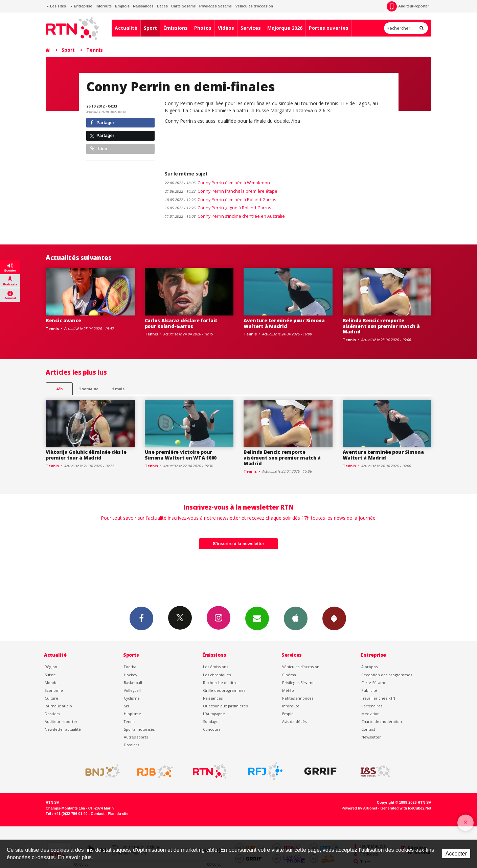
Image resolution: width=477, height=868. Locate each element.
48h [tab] (59, 389)
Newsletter (371, 737)
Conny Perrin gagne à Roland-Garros (218, 208)
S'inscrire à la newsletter (238, 544)
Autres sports (136, 737)
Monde (51, 683)
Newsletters (257, 618)
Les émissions (215, 667)
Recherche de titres (221, 683)
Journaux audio (58, 706)
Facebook (141, 618)
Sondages (212, 721)
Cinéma (289, 675)
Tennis (95, 50)
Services (251, 28)
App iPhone (296, 618)
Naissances (143, 6)
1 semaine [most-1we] (89, 389)
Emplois (122, 6)
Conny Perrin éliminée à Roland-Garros (220, 200)
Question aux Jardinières (225, 706)
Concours (212, 729)
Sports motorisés (139, 729)
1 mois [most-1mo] (118, 389)
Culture (51, 698)
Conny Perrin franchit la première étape (221, 191)
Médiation (370, 714)
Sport (150, 28)
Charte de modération (382, 721)
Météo (288, 690)
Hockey (130, 675)
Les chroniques (217, 675)
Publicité (369, 690)
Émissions (176, 28)
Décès (162, 6)
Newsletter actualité (63, 729)
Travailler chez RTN (378, 698)
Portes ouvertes (329, 28)
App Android (334, 618)
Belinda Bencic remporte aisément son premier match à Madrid (381, 326)
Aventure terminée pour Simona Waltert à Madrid (284, 323)
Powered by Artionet (359, 808)
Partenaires (372, 706)
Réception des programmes (387, 675)
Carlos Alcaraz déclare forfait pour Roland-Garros (181, 323)
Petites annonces (298, 698)
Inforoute (104, 6)
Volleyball (132, 690)
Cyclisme (132, 698)
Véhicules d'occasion (254, 6)
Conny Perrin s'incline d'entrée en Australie (225, 216)
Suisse (50, 675)
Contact (368, 729)
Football (131, 667)
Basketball (133, 683)
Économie (54, 690)
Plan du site (118, 814)
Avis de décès (294, 721)
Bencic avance (63, 320)
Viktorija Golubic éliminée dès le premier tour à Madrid (86, 455)
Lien (99, 149)
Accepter (456, 854)
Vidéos (226, 28)
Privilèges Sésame (216, 6)
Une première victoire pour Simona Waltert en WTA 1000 (181, 455)
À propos (369, 667)
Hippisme (132, 714)
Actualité (126, 28)
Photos (203, 28)
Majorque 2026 (285, 28)
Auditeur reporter (61, 721)
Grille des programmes (224, 690)
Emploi (288, 714)
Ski (126, 706)
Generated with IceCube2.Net (406, 808)
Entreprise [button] (81, 6)
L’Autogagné (214, 714)
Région (51, 667)
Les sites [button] (56, 6)
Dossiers (52, 714)
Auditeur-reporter (408, 6)
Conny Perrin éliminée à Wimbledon (217, 183)
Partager (102, 123)
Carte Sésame (184, 6)
